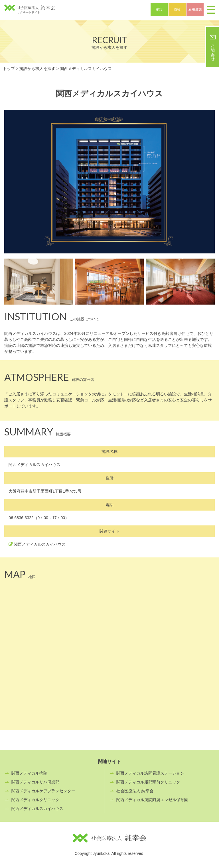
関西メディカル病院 (29, 773)
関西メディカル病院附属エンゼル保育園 (152, 800)
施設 (159, 9)
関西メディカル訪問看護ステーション (150, 773)
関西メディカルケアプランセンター (43, 791)
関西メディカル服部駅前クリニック (148, 782)
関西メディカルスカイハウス (40, 544)
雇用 (195, 9)
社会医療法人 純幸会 (135, 791)
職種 (177, 9)
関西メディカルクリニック (35, 800)
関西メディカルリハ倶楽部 (35, 782)
